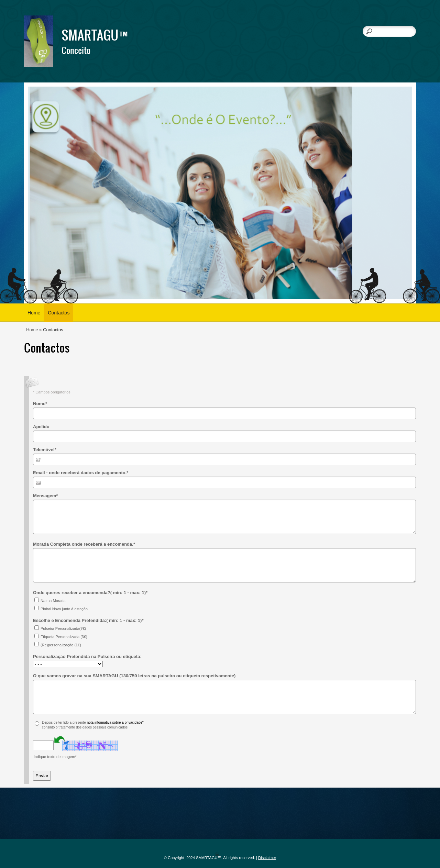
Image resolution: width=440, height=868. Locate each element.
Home (34, 313)
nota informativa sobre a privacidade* (115, 722)
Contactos (59, 313)
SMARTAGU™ (97, 35)
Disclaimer (267, 858)
